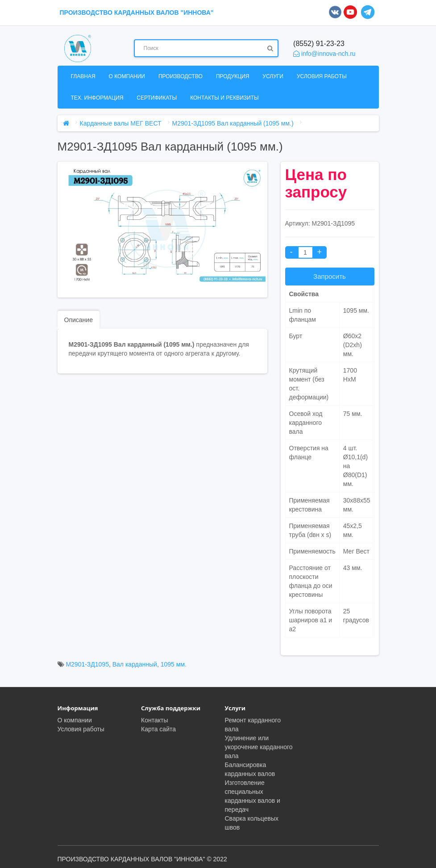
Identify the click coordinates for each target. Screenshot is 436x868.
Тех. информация (97, 98)
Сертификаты (157, 98)
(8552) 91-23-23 (319, 44)
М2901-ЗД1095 (87, 664)
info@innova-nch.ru (324, 54)
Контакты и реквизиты (224, 98)
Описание (79, 320)
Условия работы (322, 76)
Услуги (273, 76)
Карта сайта (158, 729)
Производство (181, 76)
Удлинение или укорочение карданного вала (259, 747)
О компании (127, 76)
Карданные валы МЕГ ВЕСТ (121, 123)
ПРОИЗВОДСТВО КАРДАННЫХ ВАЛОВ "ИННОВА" (137, 13)
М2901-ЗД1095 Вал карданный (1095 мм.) (233, 123)
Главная (83, 76)
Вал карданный (135, 664)
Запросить (330, 276)
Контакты (154, 720)
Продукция (233, 76)
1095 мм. (174, 664)
